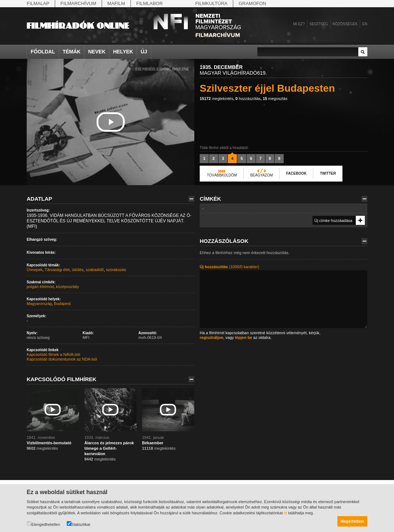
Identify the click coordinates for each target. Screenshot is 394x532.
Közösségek (345, 24)
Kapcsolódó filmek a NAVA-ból (53, 354)
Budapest (62, 304)
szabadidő (95, 270)
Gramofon (253, 3)
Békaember (153, 443)
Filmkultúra (211, 3)
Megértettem (352, 521)
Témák (72, 52)
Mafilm (116, 3)
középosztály (67, 287)
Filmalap (38, 3)
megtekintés (216, 99)
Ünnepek (35, 270)
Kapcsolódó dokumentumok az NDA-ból (62, 359)
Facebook (296, 173)
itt (286, 513)
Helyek (123, 52)
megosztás (275, 99)
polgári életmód (40, 287)
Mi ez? (299, 24)
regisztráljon (211, 337)
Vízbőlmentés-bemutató (49, 443)
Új (144, 52)
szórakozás (116, 270)
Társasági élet (57, 270)
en (365, 24)
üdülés (78, 270)
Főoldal (43, 52)
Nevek (97, 52)
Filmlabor (150, 3)
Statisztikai (79, 524)
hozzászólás (248, 99)
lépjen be (244, 337)
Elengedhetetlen (43, 524)
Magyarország (39, 304)
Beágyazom (262, 175)
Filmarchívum (78, 3)
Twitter (328, 173)
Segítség (319, 24)
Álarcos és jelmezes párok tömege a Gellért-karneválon (109, 448)
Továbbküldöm (222, 175)
